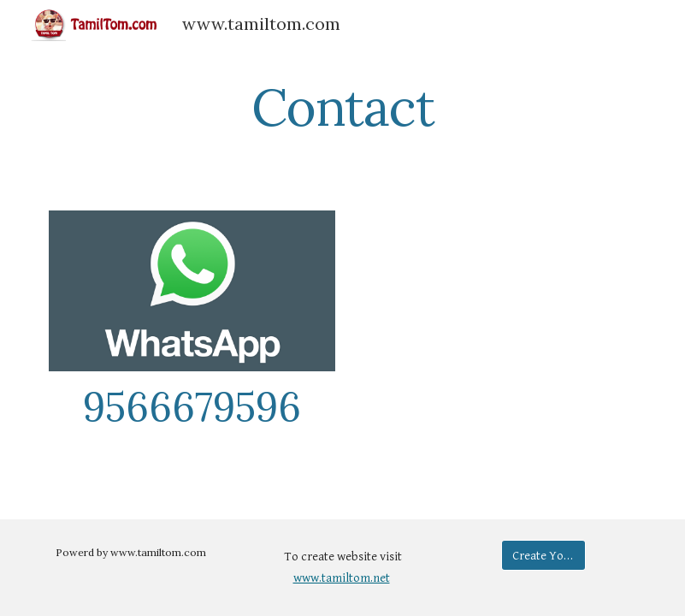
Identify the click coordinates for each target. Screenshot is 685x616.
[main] (342, 107)
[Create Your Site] (544, 555)
